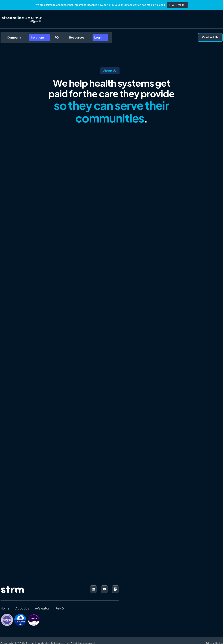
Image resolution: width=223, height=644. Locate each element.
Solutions (32, 39)
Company (9, 39)
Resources (68, 39)
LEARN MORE (177, 5)
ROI (50, 39)
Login (88, 39)
